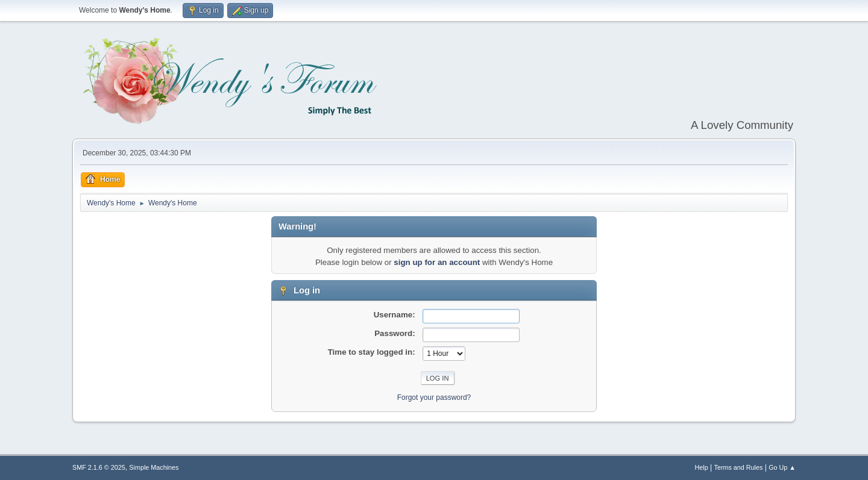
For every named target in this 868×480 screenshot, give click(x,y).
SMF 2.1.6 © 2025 (99, 467)
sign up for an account (437, 262)
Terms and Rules (739, 467)
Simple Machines (154, 467)
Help (702, 467)
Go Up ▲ (782, 467)
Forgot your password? (434, 397)
